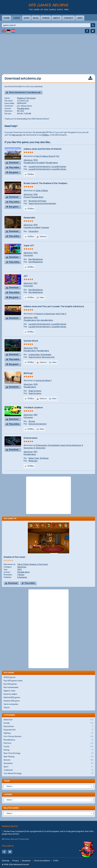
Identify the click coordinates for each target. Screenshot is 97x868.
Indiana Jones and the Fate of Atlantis (43, 149)
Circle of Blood (42, 191)
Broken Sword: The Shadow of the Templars (46, 183)
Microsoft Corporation (20, 839)
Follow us (8, 846)
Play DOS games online (13, 681)
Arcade (48, 723)
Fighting (48, 733)
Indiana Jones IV (48, 156)
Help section (17, 135)
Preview (27, 197)
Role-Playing (48, 757)
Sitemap (6, 861)
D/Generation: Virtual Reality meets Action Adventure (58, 445)
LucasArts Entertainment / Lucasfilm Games (47, 167)
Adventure (28, 160)
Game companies (11, 704)
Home (7, 18)
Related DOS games (12, 698)
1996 (36, 195)
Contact (69, 18)
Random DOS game (12, 701)
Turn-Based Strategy (48, 773)
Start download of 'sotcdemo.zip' (25, 92)
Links (80, 18)
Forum (46, 18)
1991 (35, 283)
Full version (28, 255)
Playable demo (23, 109)
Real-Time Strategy (48, 753)
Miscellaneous (48, 740)
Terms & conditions (42, 861)
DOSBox (46, 135)
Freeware (45, 228)
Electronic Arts (48, 357)
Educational (48, 726)
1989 (36, 318)
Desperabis (29, 217)
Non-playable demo (45, 320)
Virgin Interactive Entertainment (42, 204)
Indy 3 (64, 314)
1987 (35, 415)
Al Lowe (32, 421)
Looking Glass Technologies (40, 355)
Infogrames (22, 577)
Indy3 (58, 314)
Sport (48, 767)
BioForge (28, 373)
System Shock (31, 341)
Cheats (7, 708)
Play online (14, 168)
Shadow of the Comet (26, 98)
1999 (36, 225)
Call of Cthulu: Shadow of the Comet (33, 564)
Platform (48, 743)
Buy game (14, 172)
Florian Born (33, 231)
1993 (19, 570)
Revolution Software (37, 201)
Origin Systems (35, 357)
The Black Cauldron (33, 407)
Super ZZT (29, 245)
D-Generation (40, 448)
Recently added (10, 694)
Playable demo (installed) (34, 163)
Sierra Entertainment (38, 424)
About (57, 18)
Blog (36, 18)
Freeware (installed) (32, 228)
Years (7, 781)
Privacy (16, 861)
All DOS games (10, 677)
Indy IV (38, 156)
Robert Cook (34, 458)
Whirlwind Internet (22, 865)
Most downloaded (11, 687)
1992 (36, 160)
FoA (57, 156)
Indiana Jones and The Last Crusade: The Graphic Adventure (54, 306)
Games (17, 18)
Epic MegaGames (36, 259)
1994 (36, 348)
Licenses (8, 794)
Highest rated (9, 691)
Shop (27, 18)
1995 (36, 384)
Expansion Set (48, 730)
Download (14, 163)
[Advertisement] (48, 52)
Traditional (48, 770)
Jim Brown (44, 458)
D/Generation (31, 438)
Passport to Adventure (45, 314)
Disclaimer (26, 861)
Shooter (48, 760)
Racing (48, 750)
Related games (11, 808)
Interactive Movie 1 (44, 381)
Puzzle (48, 747)
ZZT (26, 276)
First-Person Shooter (48, 737)
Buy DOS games (10, 684)
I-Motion (21, 575)
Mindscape (33, 461)
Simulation (48, 763)
